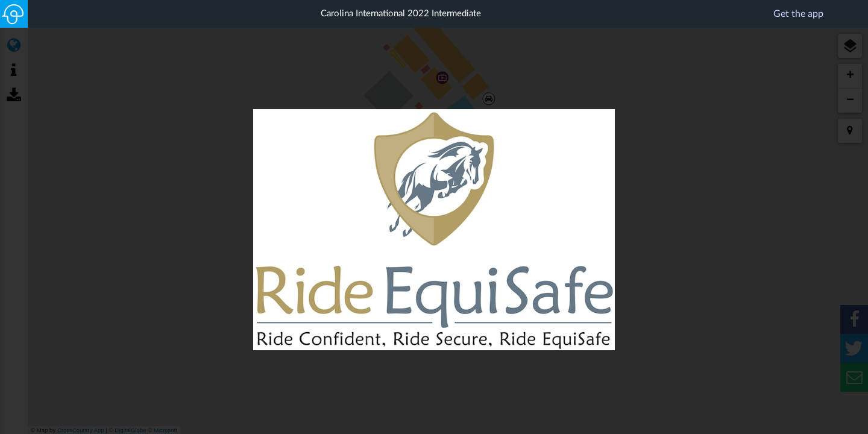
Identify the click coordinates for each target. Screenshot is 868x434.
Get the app (815, 13)
